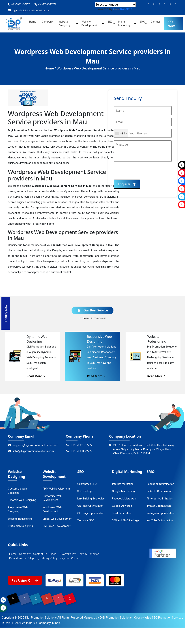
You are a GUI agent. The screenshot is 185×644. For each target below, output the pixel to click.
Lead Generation (122, 512)
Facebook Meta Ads (124, 497)
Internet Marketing (123, 483)
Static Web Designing (20, 525)
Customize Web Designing (17, 490)
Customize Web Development (52, 497)
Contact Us (40, 553)
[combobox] (121, 133)
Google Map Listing (123, 490)
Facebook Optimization (160, 483)
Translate (122, 9)
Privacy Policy (67, 553)
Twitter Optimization (159, 505)
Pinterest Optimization (160, 497)
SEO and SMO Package (126, 519)
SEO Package (85, 490)
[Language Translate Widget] (115, 5)
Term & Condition (89, 553)
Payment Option (69, 557)
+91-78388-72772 (45, 4)
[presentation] (141, 173)
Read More (36, 375)
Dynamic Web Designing (22, 499)
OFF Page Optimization (91, 512)
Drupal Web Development (57, 518)
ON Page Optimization (90, 505)
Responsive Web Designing (18, 508)
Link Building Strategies (91, 497)
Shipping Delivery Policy (43, 557)
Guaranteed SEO (87, 483)
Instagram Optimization (161, 512)
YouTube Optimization (160, 519)
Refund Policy (18, 557)
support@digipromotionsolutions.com (29, 10)
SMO (142, 22)
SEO (110, 22)
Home (33, 22)
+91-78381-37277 (19, 4)
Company (48, 22)
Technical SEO (86, 519)
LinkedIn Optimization (159, 490)
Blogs (53, 553)
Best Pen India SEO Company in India (37, 622)
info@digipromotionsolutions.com (31, 450)
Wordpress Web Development (52, 508)
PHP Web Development (56, 488)
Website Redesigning (20, 518)
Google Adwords (122, 505)
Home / (50, 68)
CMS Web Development (57, 525)
